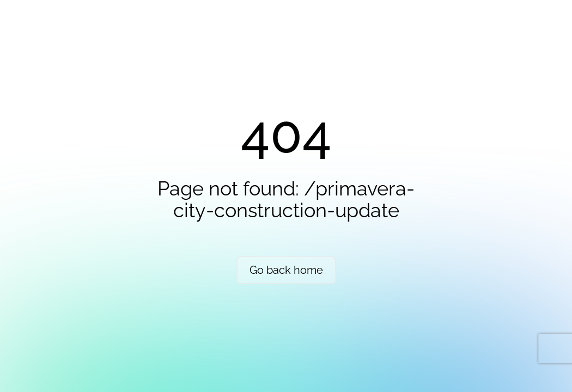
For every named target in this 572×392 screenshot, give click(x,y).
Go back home (286, 270)
